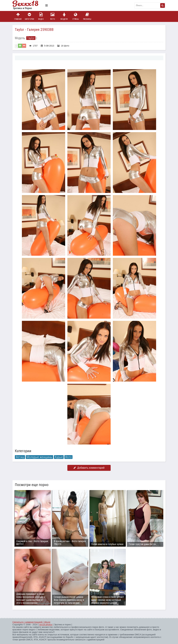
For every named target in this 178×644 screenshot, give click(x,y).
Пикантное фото (28, 5)
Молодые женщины (39, 457)
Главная (18, 16)
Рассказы (87, 16)
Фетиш (20, 457)
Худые (59, 457)
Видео (41, 16)
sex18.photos (46, 625)
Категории (29, 16)
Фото (53, 16)
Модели (64, 16)
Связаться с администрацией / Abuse (31, 622)
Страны (76, 16)
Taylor (31, 38)
